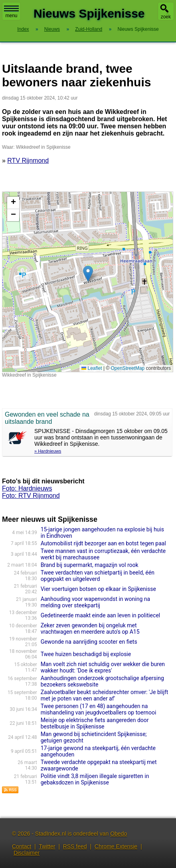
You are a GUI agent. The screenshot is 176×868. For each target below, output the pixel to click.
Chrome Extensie (116, 846)
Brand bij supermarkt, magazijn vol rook (90, 565)
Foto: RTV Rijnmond (31, 496)
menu (11, 12)
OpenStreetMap (128, 368)
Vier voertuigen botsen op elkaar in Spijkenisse (98, 589)
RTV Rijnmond (28, 161)
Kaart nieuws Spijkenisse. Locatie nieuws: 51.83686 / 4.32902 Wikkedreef (87, 282)
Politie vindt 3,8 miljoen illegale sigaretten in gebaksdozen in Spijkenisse (95, 779)
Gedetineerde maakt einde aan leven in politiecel (101, 615)
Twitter (47, 846)
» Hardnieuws (48, 451)
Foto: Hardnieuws (27, 488)
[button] (88, 274)
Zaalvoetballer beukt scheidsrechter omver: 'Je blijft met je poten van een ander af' (105, 695)
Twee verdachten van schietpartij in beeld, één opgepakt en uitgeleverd (98, 576)
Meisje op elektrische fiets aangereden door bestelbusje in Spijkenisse (95, 723)
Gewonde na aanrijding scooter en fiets (89, 642)
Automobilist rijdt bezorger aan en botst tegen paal (103, 543)
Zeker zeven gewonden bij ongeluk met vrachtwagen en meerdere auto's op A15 (90, 629)
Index (23, 29)
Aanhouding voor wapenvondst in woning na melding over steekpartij (96, 602)
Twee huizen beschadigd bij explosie (86, 654)
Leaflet (92, 368)
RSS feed (75, 846)
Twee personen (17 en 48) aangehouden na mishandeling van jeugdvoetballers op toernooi (99, 709)
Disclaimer (27, 853)
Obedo (119, 834)
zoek (166, 17)
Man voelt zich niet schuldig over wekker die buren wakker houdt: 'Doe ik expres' (103, 667)
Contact (22, 846)
